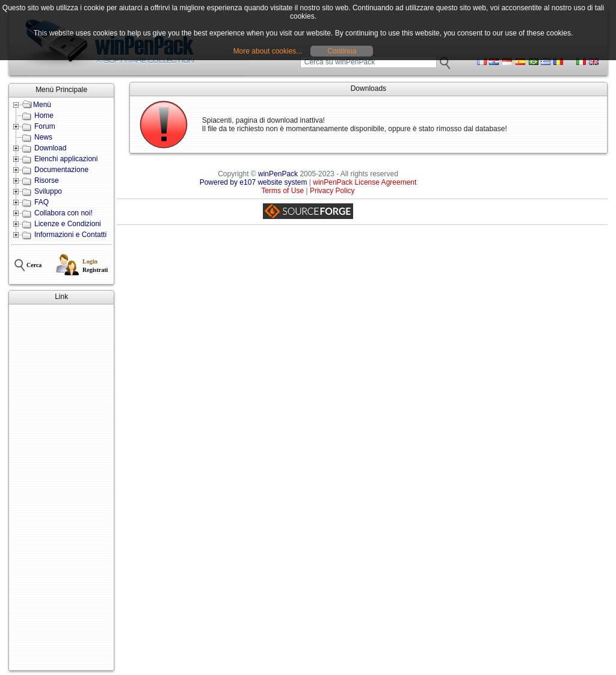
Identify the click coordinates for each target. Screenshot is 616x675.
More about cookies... (268, 51)
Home (44, 116)
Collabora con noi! (63, 213)
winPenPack (278, 174)
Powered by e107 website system (254, 182)
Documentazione (61, 170)
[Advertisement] (61, 487)
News (43, 137)
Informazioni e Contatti (70, 235)
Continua (342, 51)
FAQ (42, 202)
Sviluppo (48, 191)
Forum (45, 126)
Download (50, 148)
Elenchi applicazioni (66, 159)
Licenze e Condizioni (68, 224)
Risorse (47, 180)
